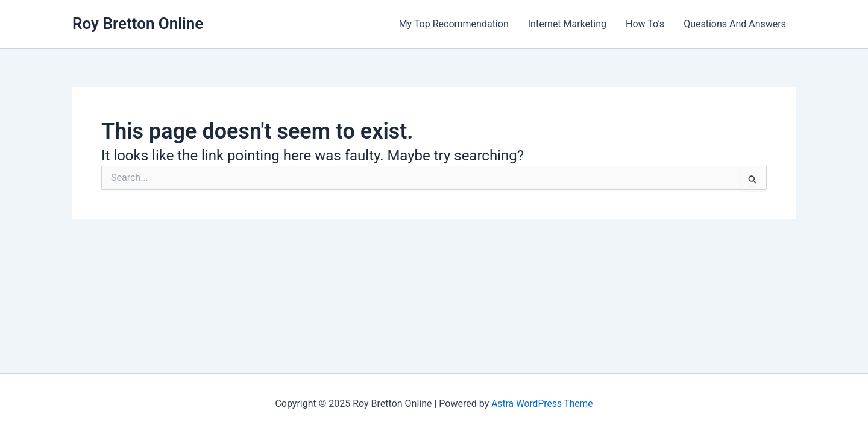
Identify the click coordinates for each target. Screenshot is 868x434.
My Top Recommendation (454, 24)
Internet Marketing (567, 24)
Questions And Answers (735, 24)
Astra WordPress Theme (542, 404)
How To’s (645, 24)
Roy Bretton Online (138, 24)
